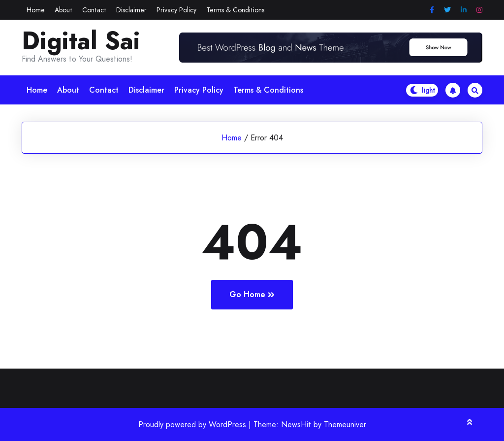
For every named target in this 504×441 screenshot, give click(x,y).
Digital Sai (81, 41)
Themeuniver (345, 424)
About (63, 10)
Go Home (252, 294)
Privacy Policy (176, 10)
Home (36, 10)
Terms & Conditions (235, 10)
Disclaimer (131, 10)
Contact (94, 10)
